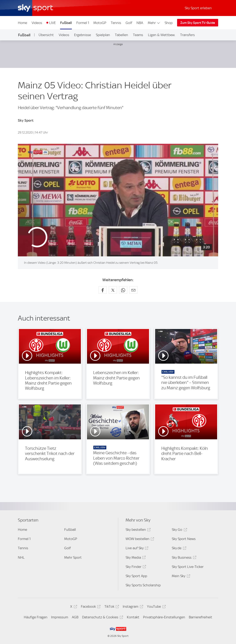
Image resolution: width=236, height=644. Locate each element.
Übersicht (46, 35)
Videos (37, 23)
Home (22, 23)
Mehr (154, 23)
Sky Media (135, 558)
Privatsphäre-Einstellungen (164, 617)
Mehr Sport (73, 557)
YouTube (156, 607)
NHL (21, 557)
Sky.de (178, 549)
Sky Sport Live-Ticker (188, 567)
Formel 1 (83, 23)
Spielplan (103, 35)
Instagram (132, 607)
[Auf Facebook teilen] (103, 290)
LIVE (53, 23)
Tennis (116, 23)
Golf (129, 23)
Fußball (66, 23)
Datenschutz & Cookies (102, 618)
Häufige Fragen (36, 617)
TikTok (111, 607)
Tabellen (121, 35)
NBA (140, 23)
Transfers (187, 35)
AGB (75, 617)
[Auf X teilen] (113, 290)
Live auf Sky (136, 549)
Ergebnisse (82, 35)
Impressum (60, 617)
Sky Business (183, 558)
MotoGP (100, 23)
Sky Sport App (136, 576)
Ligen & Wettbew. (162, 35)
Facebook (90, 607)
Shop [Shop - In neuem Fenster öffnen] (169, 23)
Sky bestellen (137, 530)
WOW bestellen (139, 540)
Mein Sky (180, 577)
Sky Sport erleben (198, 8)
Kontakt (133, 617)
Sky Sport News (184, 539)
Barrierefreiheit (200, 617)
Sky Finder (135, 567)
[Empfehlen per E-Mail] (133, 290)
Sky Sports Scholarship (143, 585)
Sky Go (179, 530)
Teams (138, 35)
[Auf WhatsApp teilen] (123, 290)
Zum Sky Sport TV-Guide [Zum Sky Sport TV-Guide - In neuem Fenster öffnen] (198, 23)
